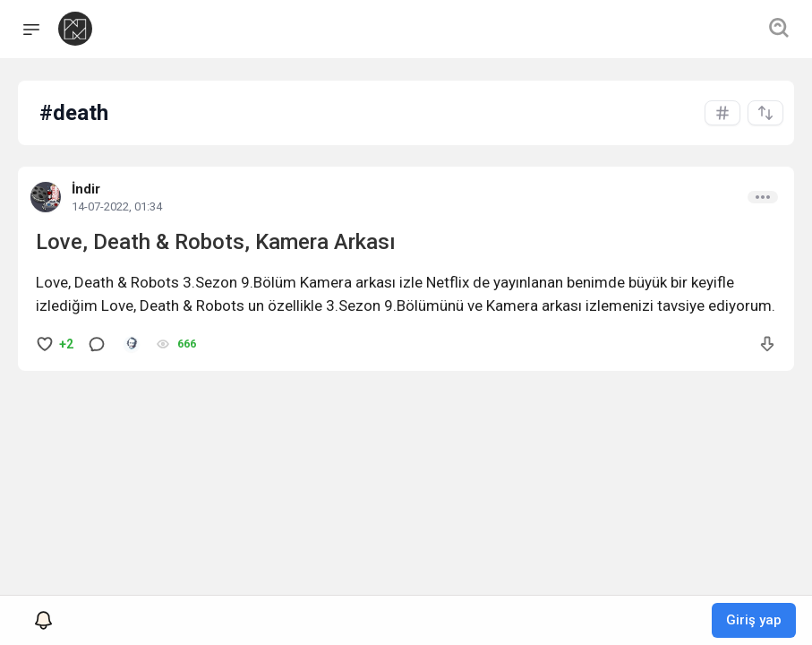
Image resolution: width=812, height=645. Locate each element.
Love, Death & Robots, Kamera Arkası (216, 242)
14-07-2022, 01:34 (117, 206)
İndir (86, 189)
